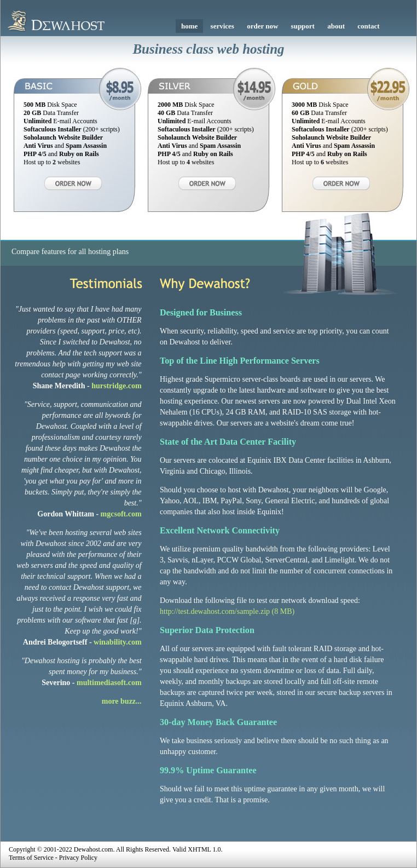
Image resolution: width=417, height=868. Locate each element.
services (222, 26)
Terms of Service (31, 858)
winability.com (118, 642)
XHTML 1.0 (204, 849)
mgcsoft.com (121, 514)
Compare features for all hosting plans (70, 252)
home (189, 26)
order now (262, 26)
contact (368, 26)
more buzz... (122, 701)
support (303, 26)
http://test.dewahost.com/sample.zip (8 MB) (227, 611)
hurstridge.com (116, 386)
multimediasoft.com (109, 683)
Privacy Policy (78, 858)
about (336, 26)
